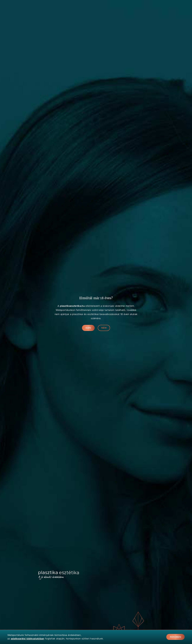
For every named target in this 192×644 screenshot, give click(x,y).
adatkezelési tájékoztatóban (28, 639)
